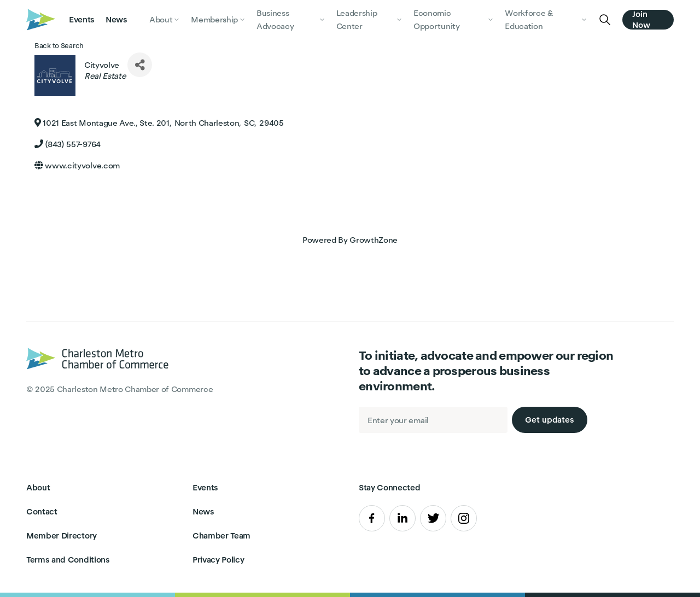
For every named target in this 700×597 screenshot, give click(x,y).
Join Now (641, 20)
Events (82, 19)
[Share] (140, 65)
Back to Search (59, 46)
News (116, 19)
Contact (42, 511)
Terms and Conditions (68, 560)
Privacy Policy (218, 560)
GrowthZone (374, 240)
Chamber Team (221, 535)
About (38, 487)
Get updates (550, 420)
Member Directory (62, 535)
